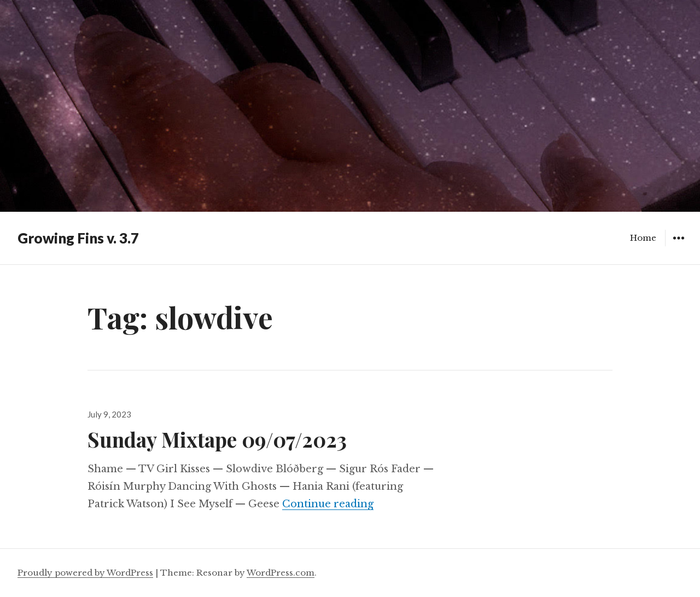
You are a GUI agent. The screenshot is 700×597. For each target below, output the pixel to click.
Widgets (678, 246)
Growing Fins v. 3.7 (78, 238)
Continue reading (328, 504)
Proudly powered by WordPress (85, 573)
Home (643, 238)
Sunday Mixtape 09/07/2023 (217, 439)
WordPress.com (281, 573)
